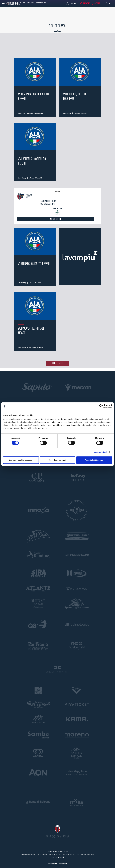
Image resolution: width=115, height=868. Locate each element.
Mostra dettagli (100, 452)
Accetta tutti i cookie (94, 460)
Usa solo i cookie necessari (21, 460)
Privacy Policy (52, 864)
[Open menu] (3, 4)
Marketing (41, 3)
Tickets (87, 3)
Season (31, 3)
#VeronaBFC (38, 178)
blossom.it (61, 857)
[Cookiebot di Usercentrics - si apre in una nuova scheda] (101, 406)
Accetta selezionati (57, 460)
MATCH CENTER (55, 219)
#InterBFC (38, 283)
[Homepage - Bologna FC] (13, 3)
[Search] (107, 3)
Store (97, 3)
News (23, 3)
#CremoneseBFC (38, 113)
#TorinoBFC (77, 113)
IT (110, 3)
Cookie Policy (63, 864)
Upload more (58, 363)
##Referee (30, 113)
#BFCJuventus (32, 348)
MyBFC (74, 3)
